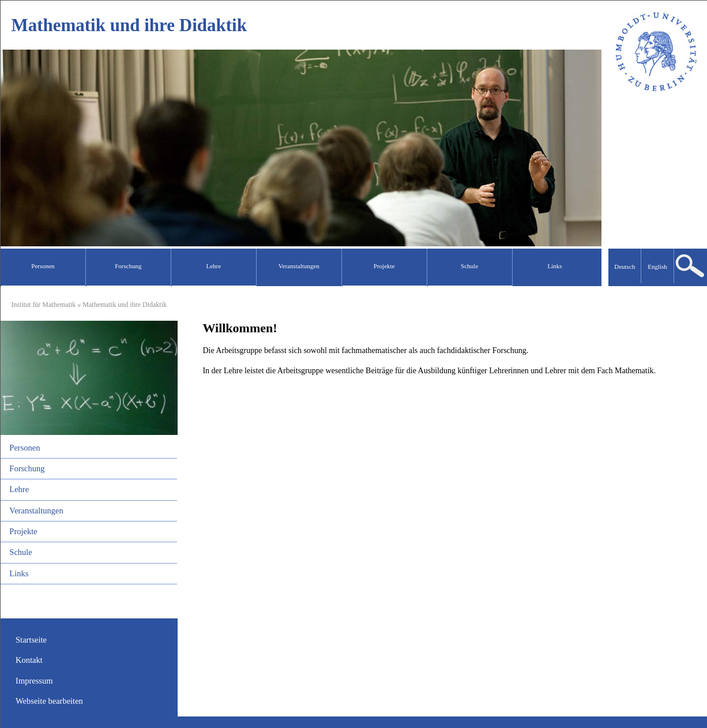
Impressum (34, 681)
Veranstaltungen (36, 511)
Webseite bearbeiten (49, 701)
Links (19, 573)
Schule (20, 552)
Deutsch (625, 267)
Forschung (27, 468)
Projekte (23, 531)
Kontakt (29, 660)
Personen (25, 448)
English (657, 267)
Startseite (31, 640)
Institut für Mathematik (43, 305)
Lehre (19, 489)
